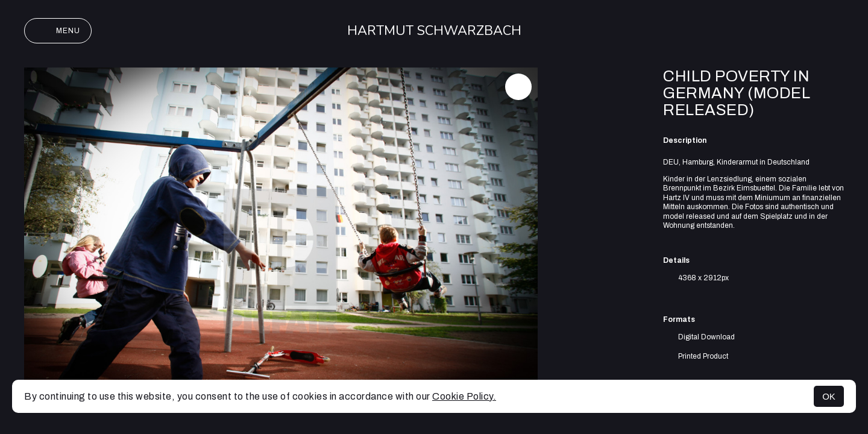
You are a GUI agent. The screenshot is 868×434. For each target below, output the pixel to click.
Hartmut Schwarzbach (434, 31)
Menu (58, 31)
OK (829, 396)
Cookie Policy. (464, 396)
